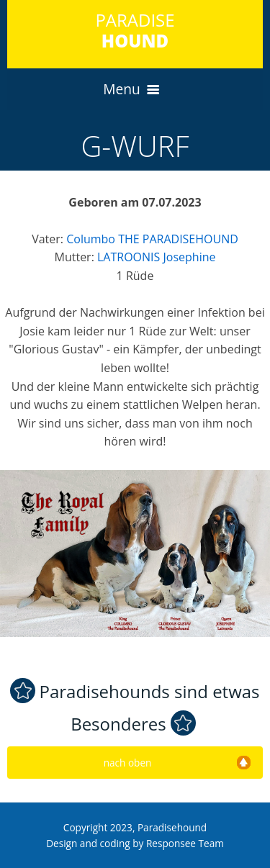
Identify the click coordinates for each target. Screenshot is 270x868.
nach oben (177, 763)
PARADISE (135, 30)
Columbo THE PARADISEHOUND (152, 239)
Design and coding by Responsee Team (135, 843)
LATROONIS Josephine (156, 257)
